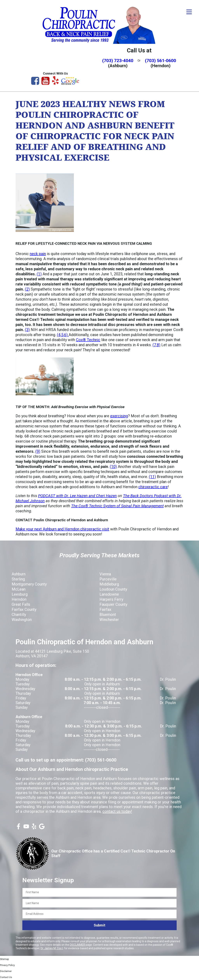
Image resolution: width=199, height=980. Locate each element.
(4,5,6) (63, 335)
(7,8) (156, 345)
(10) (113, 467)
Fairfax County (24, 609)
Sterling (18, 579)
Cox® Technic (88, 340)
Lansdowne (109, 594)
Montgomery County (29, 584)
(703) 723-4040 (118, 61)
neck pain (38, 254)
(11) (152, 477)
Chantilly (19, 615)
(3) (27, 330)
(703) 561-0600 (161, 61)
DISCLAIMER (77, 945)
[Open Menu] (189, 12)
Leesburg (20, 594)
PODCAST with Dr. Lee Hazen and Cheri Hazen (77, 496)
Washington (22, 620)
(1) (39, 274)
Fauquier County (113, 604)
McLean (19, 589)
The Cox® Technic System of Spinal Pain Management (117, 506)
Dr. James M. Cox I (52, 948)
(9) (38, 451)
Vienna (105, 574)
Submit (99, 925)
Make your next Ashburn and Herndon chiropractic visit (62, 529)
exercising (119, 416)
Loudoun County (113, 589)
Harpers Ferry (111, 599)
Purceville (108, 579)
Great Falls (21, 604)
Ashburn (19, 574)
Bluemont (108, 615)
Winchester (109, 620)
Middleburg (109, 584)
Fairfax (105, 609)
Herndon (19, 599)
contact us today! (117, 811)
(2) (27, 289)
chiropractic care (153, 487)
